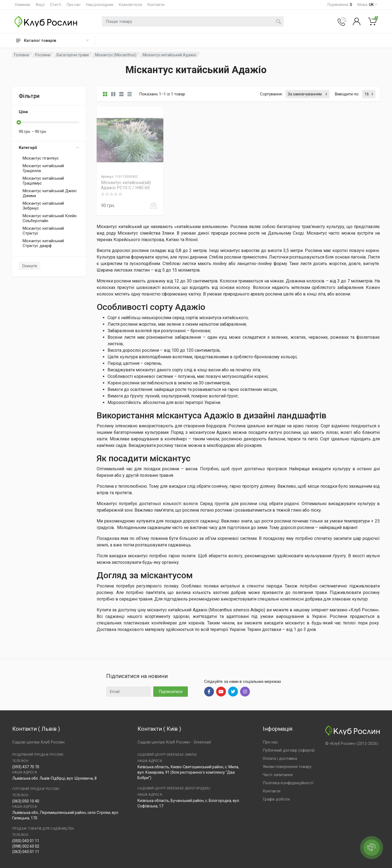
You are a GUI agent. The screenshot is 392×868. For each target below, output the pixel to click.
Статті (56, 5)
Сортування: (271, 94)
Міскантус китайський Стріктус (43, 231)
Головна (22, 55)
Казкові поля (131, 5)
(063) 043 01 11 (26, 852)
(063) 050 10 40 (26, 801)
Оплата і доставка (280, 758)
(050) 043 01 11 (26, 841)
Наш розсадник (100, 5)
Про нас (74, 5)
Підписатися (171, 692)
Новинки (23, 5)
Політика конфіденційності (288, 783)
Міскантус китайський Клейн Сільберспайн (50, 218)
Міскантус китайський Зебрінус (43, 206)
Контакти (156, 5)
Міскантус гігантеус (41, 158)
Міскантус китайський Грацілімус (43, 181)
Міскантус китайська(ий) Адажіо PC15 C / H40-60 (126, 185)
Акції (40, 5)
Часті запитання (278, 775)
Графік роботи (276, 799)
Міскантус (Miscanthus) (116, 55)
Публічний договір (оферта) (289, 750)
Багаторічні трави (73, 55)
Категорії (49, 148)
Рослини (43, 55)
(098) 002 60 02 (26, 846)
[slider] (19, 122)
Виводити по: (347, 94)
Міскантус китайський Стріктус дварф (43, 243)
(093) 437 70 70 (26, 767)
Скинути (30, 266)
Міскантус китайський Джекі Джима (50, 193)
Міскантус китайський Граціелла (43, 168)
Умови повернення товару (287, 767)
